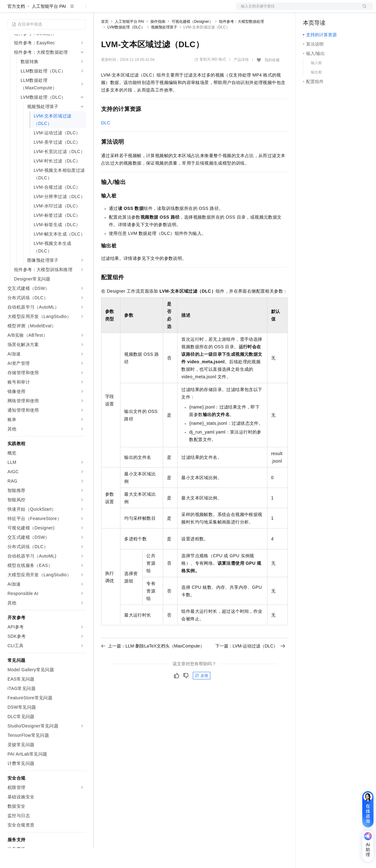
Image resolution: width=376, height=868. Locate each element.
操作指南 (158, 42)
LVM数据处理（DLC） (126, 47)
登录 (363, 10)
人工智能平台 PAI (49, 26)
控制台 (325, 10)
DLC (106, 143)
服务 (184, 10)
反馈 (202, 696)
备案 (310, 10)
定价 (135, 10)
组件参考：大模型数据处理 (242, 42)
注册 (340, 10)
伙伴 (169, 10)
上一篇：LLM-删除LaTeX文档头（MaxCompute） (153, 666)
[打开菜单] (10, 10)
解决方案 (100, 10)
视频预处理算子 (164, 47)
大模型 (64, 10)
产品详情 (241, 80)
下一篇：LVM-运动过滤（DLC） (250, 666)
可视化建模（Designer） (192, 42)
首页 (105, 42)
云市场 (152, 10)
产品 (81, 10)
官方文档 (16, 26)
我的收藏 (272, 80)
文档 (297, 10)
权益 (120, 10)
